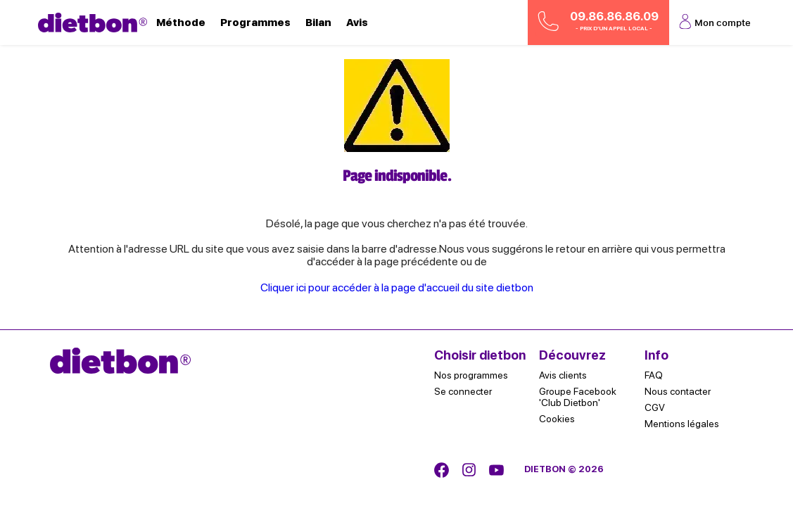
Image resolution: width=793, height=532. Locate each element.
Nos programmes (471, 375)
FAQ (654, 375)
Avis (357, 23)
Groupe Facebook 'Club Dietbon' (578, 397)
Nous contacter (678, 391)
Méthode (181, 23)
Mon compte (714, 22)
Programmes (255, 23)
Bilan (318, 23)
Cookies (557, 419)
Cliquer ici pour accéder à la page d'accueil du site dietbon (397, 287)
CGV (655, 407)
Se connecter (463, 391)
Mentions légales (682, 424)
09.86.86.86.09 (598, 22)
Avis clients (563, 375)
